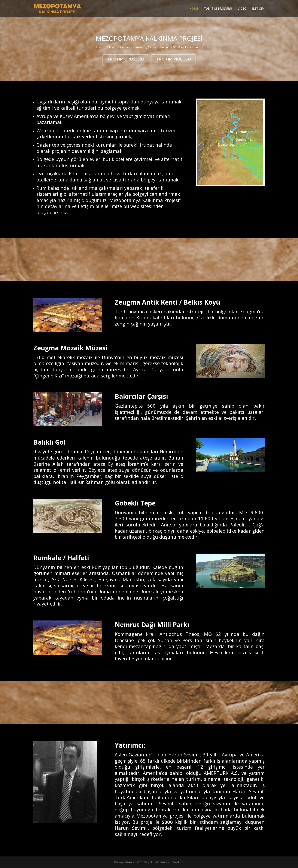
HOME (194, 9)
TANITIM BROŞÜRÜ (218, 9)
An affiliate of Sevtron (167, 862)
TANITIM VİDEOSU (174, 59)
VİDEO (242, 9)
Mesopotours (124, 862)
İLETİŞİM (258, 9)
